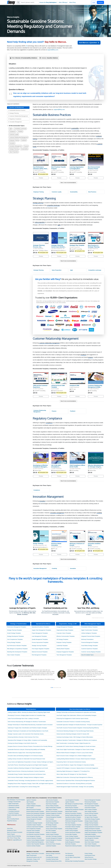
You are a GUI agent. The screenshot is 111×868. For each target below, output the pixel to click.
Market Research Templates (72, 808)
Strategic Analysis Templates (91, 821)
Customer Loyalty (14, 134)
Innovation (12, 143)
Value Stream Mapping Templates (92, 846)
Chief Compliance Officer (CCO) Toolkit (77, 466)
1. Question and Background (16, 107)
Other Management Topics (93, 624)
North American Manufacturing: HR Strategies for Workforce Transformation (27, 722)
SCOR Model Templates (90, 808)
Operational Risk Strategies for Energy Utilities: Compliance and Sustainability (27, 740)
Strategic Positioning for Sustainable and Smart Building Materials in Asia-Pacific (28, 731)
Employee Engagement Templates (65, 652)
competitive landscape (53, 205)
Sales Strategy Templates (91, 811)
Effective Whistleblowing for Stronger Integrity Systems (96, 467)
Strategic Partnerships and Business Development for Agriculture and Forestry (76, 712)
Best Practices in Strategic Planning (94, 246)
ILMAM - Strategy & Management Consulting (46, 250)
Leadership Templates (62, 646)
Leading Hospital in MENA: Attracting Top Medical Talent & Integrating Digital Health (29, 712)
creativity (99, 513)
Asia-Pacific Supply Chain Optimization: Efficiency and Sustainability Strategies (76, 715)
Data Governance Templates (52, 802)
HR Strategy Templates (62, 639)
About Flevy (72, 2)
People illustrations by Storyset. (98, 618)
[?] (27, 46)
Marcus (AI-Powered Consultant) (15, 832)
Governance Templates (51, 821)
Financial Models (12, 809)
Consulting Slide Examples (52, 857)
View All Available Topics (87, 655)
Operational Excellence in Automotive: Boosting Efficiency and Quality (74, 784)
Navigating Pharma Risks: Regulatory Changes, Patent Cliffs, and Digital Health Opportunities (31, 784)
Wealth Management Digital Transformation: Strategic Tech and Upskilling (75, 787)
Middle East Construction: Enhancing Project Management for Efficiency (75, 777)
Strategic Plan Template (77, 245)
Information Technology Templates (54, 836)
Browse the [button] (48, 2)
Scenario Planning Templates (91, 813)
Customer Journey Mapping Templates (91, 652)
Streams (9, 817)
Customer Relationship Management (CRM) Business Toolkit (95, 387)
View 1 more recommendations (68, 183)
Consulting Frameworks (13, 811)
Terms (11, 838)
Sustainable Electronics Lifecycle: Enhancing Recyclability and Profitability (26, 750)
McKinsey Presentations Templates (73, 813)
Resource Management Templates (93, 800)
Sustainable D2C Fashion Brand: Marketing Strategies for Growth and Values (76, 746)
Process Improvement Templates (40, 642)
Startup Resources (89, 857)
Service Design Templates (91, 815)
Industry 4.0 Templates (51, 832)
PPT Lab (92, 250)
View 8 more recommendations (68, 261)
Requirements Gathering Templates (73, 846)
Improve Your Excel (58, 391)
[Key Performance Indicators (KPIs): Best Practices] (41, 160)
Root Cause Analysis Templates (92, 806)
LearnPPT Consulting (40, 172)
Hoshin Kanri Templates (51, 827)
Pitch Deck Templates (70, 823)
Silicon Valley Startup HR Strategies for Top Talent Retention (72, 774)
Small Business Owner (90, 855)
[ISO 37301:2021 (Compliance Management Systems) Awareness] (59, 458)
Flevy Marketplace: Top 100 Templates (16, 800)
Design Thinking (38, 544)
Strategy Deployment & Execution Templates (94, 827)
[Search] (29, 2)
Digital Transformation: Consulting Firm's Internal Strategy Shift (24, 787)
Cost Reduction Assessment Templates (36, 834)
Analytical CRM (74, 385)
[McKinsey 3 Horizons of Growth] (77, 536)
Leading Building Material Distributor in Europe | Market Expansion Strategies (76, 759)
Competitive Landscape (20, 129)
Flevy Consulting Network (13, 819)
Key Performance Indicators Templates (17, 646)
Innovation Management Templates (54, 838)
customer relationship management (49, 343)
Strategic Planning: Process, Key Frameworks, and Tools (40, 247)
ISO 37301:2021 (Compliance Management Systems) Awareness (58, 468)
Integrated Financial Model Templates (91, 636)
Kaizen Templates (50, 842)
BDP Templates (30, 808)
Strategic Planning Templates (14, 630)
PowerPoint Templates (13, 813)
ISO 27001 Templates (51, 831)
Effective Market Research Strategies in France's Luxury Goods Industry (75, 753)
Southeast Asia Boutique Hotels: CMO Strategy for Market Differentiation (75, 737)
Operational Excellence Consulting (61, 250)
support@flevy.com (53, 50)
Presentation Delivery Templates (89, 627)
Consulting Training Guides (52, 859)
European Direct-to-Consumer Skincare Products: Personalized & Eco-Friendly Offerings (30, 746)
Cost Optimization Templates (33, 832)
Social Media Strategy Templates (90, 646)
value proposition (40, 222)
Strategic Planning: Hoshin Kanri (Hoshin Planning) (58, 247)
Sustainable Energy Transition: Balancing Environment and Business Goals (27, 774)
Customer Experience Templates (89, 649)
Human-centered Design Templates (54, 829)
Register (101, 2)
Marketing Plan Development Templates (17, 652)
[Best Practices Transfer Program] (59, 160)
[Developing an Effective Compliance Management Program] (41, 458)
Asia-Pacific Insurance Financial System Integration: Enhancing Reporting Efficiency (78, 728)
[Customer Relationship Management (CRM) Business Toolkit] (96, 378)
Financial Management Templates (90, 642)
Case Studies (49, 855)
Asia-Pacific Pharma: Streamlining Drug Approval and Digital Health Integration (28, 765)
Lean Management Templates (39, 636)
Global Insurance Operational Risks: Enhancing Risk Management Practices (76, 781)
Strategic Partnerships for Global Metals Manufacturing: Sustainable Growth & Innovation (30, 725)
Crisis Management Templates (34, 836)
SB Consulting (93, 391)
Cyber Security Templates (52, 800)
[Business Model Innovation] (59, 536)
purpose (91, 357)
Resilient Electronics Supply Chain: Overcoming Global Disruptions (25, 753)
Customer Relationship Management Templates (36, 842)
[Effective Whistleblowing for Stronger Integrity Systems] (96, 458)
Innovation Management (15, 146)
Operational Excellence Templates (40, 627)
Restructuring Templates (90, 802)
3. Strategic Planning (13, 113)
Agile (11, 129)
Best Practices (92, 192)
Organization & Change (13, 807)
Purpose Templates (70, 840)
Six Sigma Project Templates (91, 817)
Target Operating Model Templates (93, 836)
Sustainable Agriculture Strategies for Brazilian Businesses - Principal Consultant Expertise (79, 725)
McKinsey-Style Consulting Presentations (75, 861)
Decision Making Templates (52, 806)
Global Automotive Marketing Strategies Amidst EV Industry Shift (73, 734)
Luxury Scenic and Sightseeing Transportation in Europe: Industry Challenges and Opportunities (32, 762)
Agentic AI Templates (31, 800)
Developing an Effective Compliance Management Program (41, 467)
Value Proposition (14, 152)
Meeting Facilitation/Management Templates (75, 815)
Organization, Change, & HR (68, 624)
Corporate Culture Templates (64, 633)
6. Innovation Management (15, 122)
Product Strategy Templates (72, 836)
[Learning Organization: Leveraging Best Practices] (77, 160)
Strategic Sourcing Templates (39, 646)
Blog (19, 838)
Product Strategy (88, 853)
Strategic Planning (14, 149)
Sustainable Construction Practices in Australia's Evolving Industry (73, 722)
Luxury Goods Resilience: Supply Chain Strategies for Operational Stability (75, 765)
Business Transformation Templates (35, 817)
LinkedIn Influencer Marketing (14, 836)
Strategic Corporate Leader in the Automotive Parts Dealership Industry (26, 734)
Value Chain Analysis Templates (92, 842)
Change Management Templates (65, 627)
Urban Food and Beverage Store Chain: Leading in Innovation (23, 718)
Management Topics (12, 830)
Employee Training (14, 140)
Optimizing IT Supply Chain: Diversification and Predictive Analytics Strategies (27, 728)
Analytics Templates (31, 804)
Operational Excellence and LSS (34, 857)
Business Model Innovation (56, 544)
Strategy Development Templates (15, 636)
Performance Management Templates (17, 627)
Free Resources (69, 853)
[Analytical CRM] (77, 378)
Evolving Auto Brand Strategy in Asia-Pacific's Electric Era (22, 743)
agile (59, 225)
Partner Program (11, 834)
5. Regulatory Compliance (15, 119)
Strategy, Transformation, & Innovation (35, 853)
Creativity (20, 131)
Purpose (26, 146)
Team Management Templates (64, 655)
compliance (49, 423)
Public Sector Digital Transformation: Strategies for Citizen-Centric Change (75, 750)
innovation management (57, 513)
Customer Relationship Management (19, 137)
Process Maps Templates (71, 834)
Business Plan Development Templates (36, 813)
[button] (51, 688)
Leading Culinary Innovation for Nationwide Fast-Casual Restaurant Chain (26, 759)
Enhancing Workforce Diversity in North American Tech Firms (23, 737)
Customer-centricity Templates (34, 846)
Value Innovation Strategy (91, 859)
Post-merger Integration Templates (41, 649)
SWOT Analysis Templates (91, 810)
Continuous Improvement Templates (35, 827)
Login (94, 2)
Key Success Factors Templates (53, 844)
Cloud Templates (30, 821)
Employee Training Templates (64, 642)
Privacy (15, 838)
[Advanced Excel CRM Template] (59, 378)
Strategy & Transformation (18, 624)
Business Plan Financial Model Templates (36, 815)
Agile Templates (30, 802)
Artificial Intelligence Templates (89, 633)
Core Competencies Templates (15, 639)
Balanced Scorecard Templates (40, 652)
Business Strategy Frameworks (53, 853)
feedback (84, 355)
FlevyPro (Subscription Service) (14, 815)
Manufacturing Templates (71, 806)
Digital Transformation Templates (90, 630)
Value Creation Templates (14, 655)
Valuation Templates (89, 840)
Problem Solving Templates (72, 831)
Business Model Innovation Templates (35, 811)
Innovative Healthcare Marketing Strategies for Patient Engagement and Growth (28, 768)
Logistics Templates (70, 802)
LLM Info (67, 859)
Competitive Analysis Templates (34, 825)
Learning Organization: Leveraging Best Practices (77, 169)
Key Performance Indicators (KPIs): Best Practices (40, 169)
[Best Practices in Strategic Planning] (96, 238)
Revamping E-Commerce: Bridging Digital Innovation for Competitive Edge (27, 715)
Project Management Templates (40, 633)
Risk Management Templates (39, 655)
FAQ (8, 838)
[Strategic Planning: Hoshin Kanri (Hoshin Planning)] (59, 238)
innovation (42, 501)
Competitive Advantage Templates (34, 823)
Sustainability (24, 149)
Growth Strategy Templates (14, 633)
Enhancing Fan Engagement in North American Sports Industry (72, 718)
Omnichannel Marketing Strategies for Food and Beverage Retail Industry (75, 731)
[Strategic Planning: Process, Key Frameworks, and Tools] (41, 238)
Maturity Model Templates (63, 649)
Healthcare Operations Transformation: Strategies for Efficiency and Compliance (77, 740)
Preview (41, 178)
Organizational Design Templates (65, 630)
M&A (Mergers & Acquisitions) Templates (17, 649)
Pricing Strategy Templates (14, 642)
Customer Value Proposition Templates (35, 844)
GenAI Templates (50, 819)
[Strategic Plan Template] (77, 238)
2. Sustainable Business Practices (17, 110)
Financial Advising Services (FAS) (54, 861)
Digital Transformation (13, 804)
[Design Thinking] (41, 536)
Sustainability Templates (90, 834)
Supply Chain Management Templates (41, 630)
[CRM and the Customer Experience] (41, 378)
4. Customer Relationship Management (18, 116)
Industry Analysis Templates (52, 834)
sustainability (75, 128)
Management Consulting (32, 861)
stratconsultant (93, 172)
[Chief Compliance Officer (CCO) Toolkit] (77, 458)
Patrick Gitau (38, 470)
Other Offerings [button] (63, 2)
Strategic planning (38, 203)
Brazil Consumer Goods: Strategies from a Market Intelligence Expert (74, 756)
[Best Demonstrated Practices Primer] (96, 160)
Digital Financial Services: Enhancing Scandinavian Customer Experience (26, 771)
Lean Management (70, 855)
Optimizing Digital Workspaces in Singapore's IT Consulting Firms (73, 771)
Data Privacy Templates (51, 804)
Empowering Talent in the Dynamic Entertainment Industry (71, 762)
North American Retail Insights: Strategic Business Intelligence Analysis (26, 777)
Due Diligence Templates (52, 810)
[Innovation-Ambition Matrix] (96, 536)
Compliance (12, 131)
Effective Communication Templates (66, 636)
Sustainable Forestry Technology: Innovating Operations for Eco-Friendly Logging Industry (30, 781)
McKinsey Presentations (87, 639)
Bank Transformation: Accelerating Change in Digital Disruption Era (73, 743)
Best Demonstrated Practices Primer (94, 168)
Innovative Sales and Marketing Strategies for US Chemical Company (25, 756)
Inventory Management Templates (54, 840)
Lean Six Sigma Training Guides (73, 857)
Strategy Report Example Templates (93, 831)
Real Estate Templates (71, 844)
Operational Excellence (43, 624)
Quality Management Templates (40, 639)
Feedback (24, 140)
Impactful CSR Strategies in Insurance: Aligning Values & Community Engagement (77, 768)
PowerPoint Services (12, 821)
